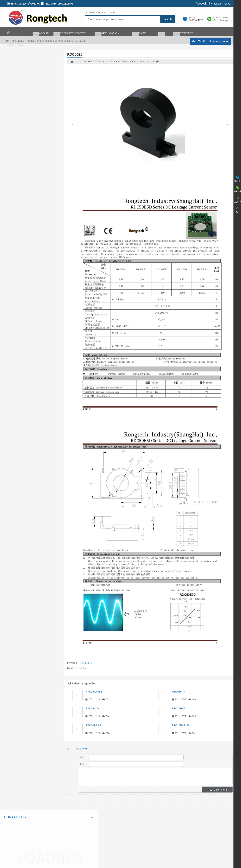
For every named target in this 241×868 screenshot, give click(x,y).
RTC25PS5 (178, 708)
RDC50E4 (81, 668)
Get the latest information (210, 42)
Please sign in (81, 749)
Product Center (136, 62)
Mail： (132, 764)
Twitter (226, 4)
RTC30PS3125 (181, 725)
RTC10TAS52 (94, 692)
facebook (200, 4)
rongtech (38, 17)
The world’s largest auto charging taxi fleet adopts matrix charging (40, 223)
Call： (132, 757)
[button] (227, 125)
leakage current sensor (116, 62)
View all (29, 245)
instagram (214, 4)
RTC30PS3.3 (93, 725)
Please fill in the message (30, 175)
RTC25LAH (92, 708)
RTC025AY (178, 692)
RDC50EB (86, 663)
